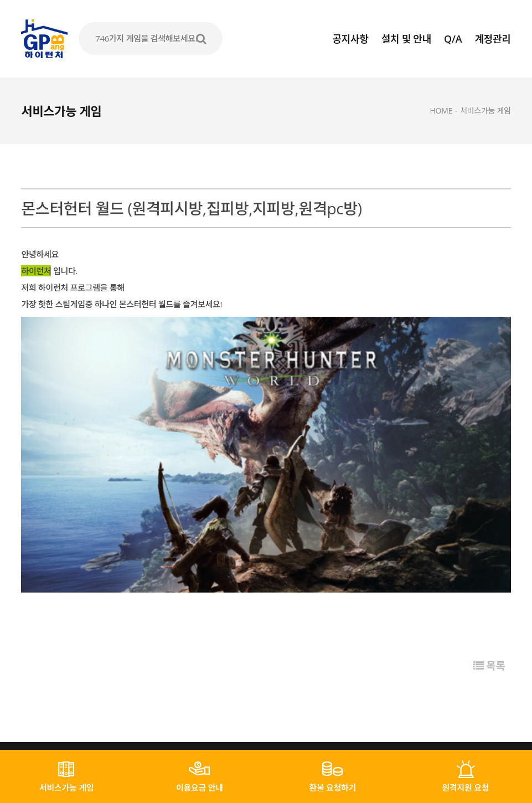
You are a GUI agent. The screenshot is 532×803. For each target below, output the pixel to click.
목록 (489, 577)
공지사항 (351, 39)
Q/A (453, 39)
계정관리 (493, 39)
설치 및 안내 (406, 39)
